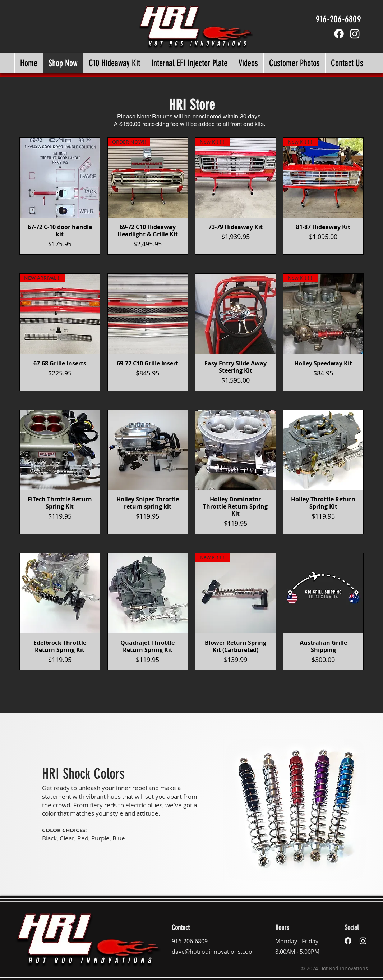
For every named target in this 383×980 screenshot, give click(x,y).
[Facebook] (339, 34)
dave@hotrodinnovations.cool (213, 952)
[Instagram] (355, 34)
